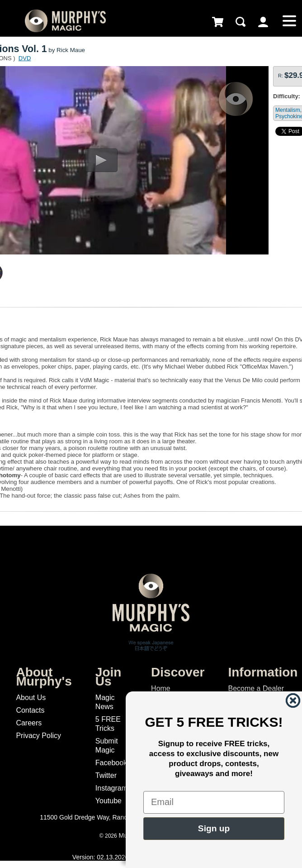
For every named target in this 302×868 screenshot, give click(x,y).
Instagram (111, 788)
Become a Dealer (256, 688)
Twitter (106, 775)
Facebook (111, 763)
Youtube (109, 801)
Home (161, 688)
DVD (25, 58)
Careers (29, 723)
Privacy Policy (38, 736)
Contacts (30, 710)
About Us (31, 698)
